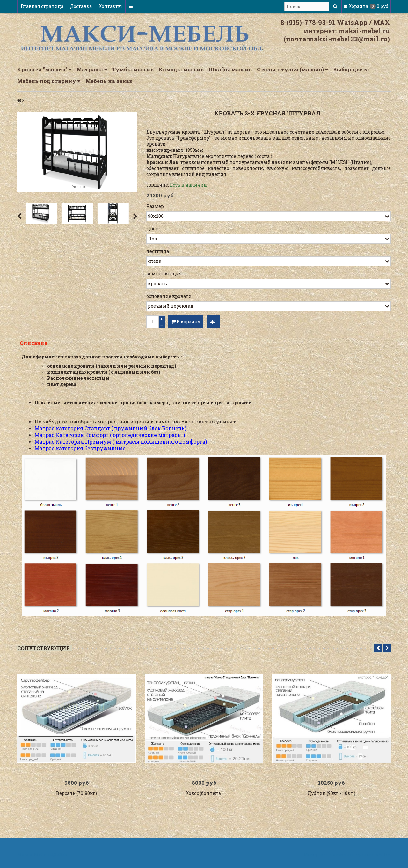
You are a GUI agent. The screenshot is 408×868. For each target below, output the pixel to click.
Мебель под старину (49, 81)
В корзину (186, 322)
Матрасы (92, 70)
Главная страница (42, 6)
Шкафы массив (230, 69)
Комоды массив (181, 69)
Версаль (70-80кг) (76, 795)
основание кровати (169, 296)
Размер (155, 206)
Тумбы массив (133, 69)
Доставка (81, 6)
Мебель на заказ (109, 81)
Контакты (110, 6)
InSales (382, 856)
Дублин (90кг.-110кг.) (331, 795)
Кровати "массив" (44, 70)
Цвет (152, 228)
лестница (158, 251)
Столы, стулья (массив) (292, 70)
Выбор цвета (351, 69)
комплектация (164, 273)
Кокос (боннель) (204, 795)
